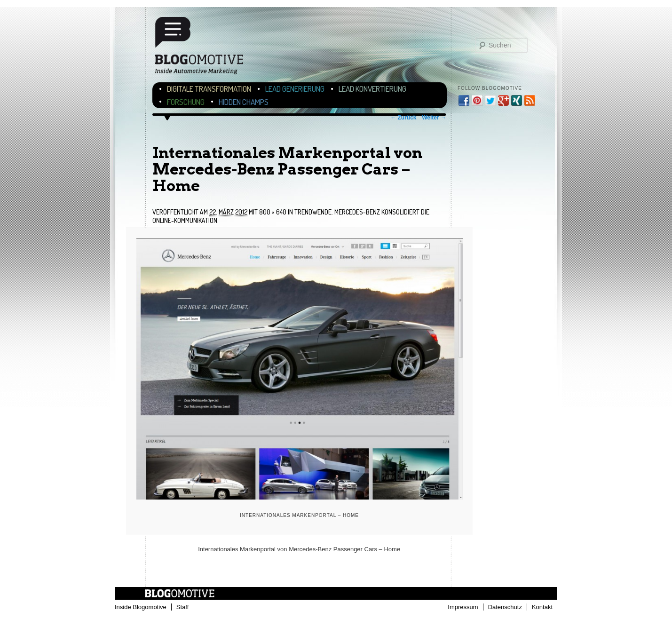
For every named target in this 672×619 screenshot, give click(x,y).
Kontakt (542, 607)
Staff (183, 607)
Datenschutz (505, 607)
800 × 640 (273, 212)
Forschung (186, 102)
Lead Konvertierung (372, 89)
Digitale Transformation (209, 89)
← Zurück (403, 118)
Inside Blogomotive (141, 607)
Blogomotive (205, 48)
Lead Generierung (295, 89)
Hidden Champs (244, 102)
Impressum (463, 607)
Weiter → (434, 118)
